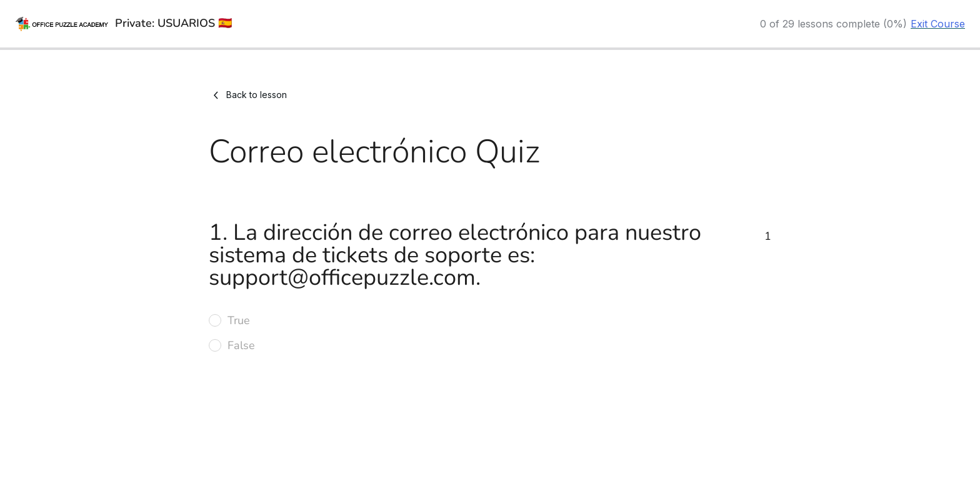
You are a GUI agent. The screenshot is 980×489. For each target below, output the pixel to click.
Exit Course (938, 24)
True (239, 320)
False (241, 345)
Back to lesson (248, 95)
